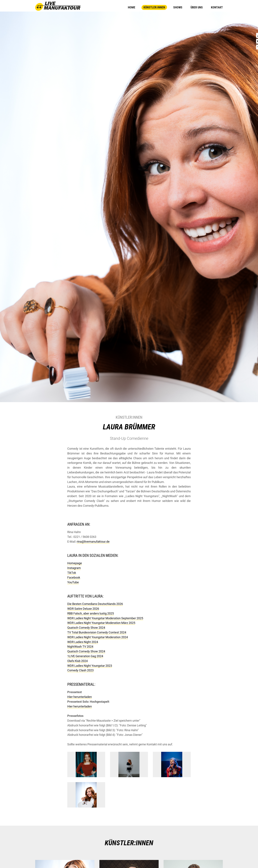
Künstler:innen (154, 7)
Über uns (197, 7)
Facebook (74, 577)
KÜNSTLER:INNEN (129, 843)
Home (132, 7)
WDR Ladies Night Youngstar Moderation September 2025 (105, 618)
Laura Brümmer (129, 427)
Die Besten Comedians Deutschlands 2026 (95, 604)
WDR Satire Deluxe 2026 (83, 609)
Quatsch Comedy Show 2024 (86, 628)
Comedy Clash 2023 (80, 670)
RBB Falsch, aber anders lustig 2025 (91, 613)
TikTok (72, 573)
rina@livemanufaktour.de (93, 542)
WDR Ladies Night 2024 (83, 642)
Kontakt (217, 7)
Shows (178, 7)
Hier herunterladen (80, 697)
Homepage (75, 563)
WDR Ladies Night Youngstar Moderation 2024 (98, 637)
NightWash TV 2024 (80, 647)
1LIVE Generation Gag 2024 (85, 656)
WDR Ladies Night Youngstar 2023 (90, 666)
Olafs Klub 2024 (77, 661)
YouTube (73, 582)
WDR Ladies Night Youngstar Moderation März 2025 (101, 623)
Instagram (74, 568)
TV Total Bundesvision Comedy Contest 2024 (97, 632)
